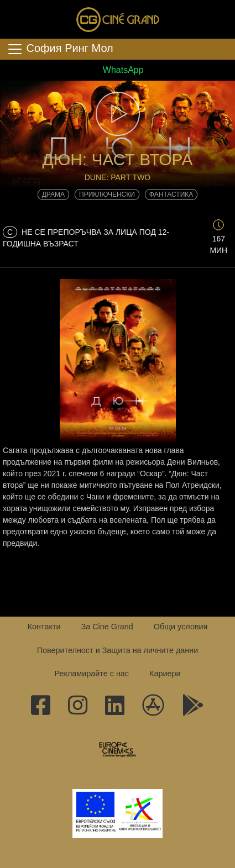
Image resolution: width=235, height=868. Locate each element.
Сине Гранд (118, 19)
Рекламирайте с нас (92, 674)
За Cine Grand (107, 627)
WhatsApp (117, 70)
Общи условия (181, 627)
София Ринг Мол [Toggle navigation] (60, 49)
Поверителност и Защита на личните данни (118, 650)
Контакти (44, 627)
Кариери (165, 674)
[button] (118, 114)
